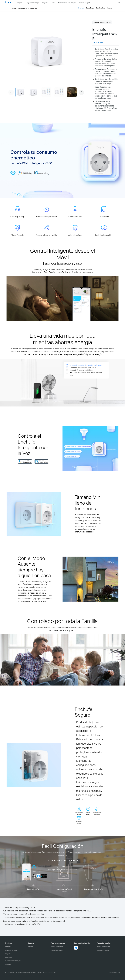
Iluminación (9, 957)
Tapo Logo (9, 3)
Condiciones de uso (103, 950)
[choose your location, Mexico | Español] (114, 973)
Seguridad (8, 947)
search (116, 3)
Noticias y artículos (57, 950)
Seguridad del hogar (11, 950)
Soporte (31, 947)
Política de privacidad (103, 947)
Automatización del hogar (13, 961)
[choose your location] (119, 3)
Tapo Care (8, 964)
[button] (81, 92)
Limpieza (8, 954)
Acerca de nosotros (57, 947)
